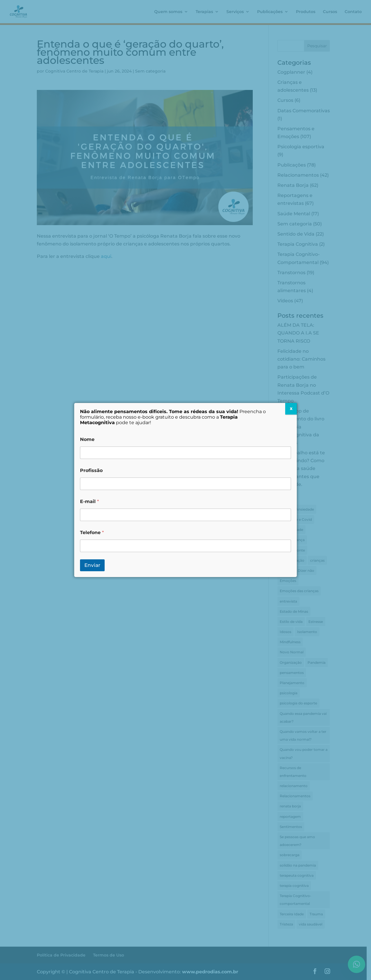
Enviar (92, 565)
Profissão (91, 470)
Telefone (92, 533)
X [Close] (291, 409)
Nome (87, 439)
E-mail (89, 501)
